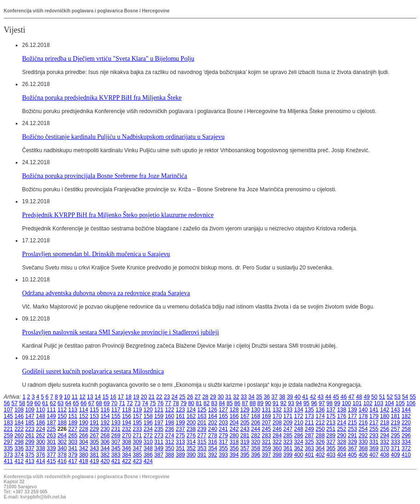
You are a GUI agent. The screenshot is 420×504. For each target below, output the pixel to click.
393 (224, 455)
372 (406, 448)
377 (52, 455)
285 (288, 435)
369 (374, 448)
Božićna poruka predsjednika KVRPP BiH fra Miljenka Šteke (102, 97)
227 (73, 429)
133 (288, 410)
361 (288, 448)
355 (224, 448)
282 (256, 435)
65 (76, 403)
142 (385, 410)
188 (62, 423)
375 (30, 455)
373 (8, 455)
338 (40, 448)
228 (84, 429)
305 (94, 442)
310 (148, 442)
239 (202, 429)
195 (138, 423)
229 (94, 429)
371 (396, 448)
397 (266, 455)
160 (170, 416)
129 (245, 410)
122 (170, 410)
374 (19, 455)
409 (396, 455)
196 (148, 423)
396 (256, 455)
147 (30, 416)
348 (148, 448)
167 (245, 416)
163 (202, 416)
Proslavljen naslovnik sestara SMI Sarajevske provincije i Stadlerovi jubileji (121, 332)
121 (159, 410)
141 (374, 410)
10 (67, 397)
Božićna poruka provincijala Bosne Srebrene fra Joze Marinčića (105, 176)
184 (19, 423)
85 (229, 403)
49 (366, 397)
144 (406, 410)
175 (331, 416)
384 (127, 455)
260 (19, 435)
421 (116, 461)
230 (105, 429)
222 (19, 429)
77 (168, 403)
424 (148, 461)
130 (256, 410)
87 (245, 403)
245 (266, 429)
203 (224, 423)
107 (8, 410)
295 (396, 435)
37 (274, 397)
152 (84, 416)
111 (52, 410)
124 (191, 410)
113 (73, 410)
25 (182, 397)
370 (385, 448)
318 (234, 442)
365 (331, 448)
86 (237, 403)
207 (266, 423)
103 (379, 403)
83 (214, 403)
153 (94, 416)
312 (170, 442)
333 (396, 442)
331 (374, 442)
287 (310, 435)
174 (320, 416)
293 (374, 435)
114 (84, 410)
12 (82, 397)
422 (127, 461)
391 (202, 455)
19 (136, 397)
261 (30, 435)
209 (288, 423)
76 (160, 403)
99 (337, 403)
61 (45, 403)
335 (8, 448)
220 (406, 423)
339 (52, 448)
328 (342, 442)
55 (413, 397)
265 (73, 435)
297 (8, 442)
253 (352, 429)
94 (299, 403)
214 (342, 423)
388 (170, 455)
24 (175, 397)
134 (299, 410)
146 (19, 416)
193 (116, 423)
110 (40, 410)
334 (406, 442)
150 (62, 416)
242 (234, 429)
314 (191, 442)
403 (331, 455)
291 (352, 435)
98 (330, 403)
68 (99, 403)
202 (213, 423)
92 (283, 403)
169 (266, 416)
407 (374, 455)
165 (224, 416)
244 (256, 429)
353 (202, 448)
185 (30, 423)
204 (234, 423)
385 (138, 455)
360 (277, 448)
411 (8, 461)
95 (306, 403)
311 (159, 442)
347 (138, 448)
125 (202, 410)
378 (62, 455)
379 (73, 455)
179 (374, 416)
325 (310, 442)
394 (234, 455)
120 (148, 410)
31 (228, 397)
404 (342, 455)
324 (299, 442)
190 (84, 423)
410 (406, 455)
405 (352, 455)
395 (245, 455)
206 (256, 423)
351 (180, 448)
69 (106, 403)
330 (363, 442)
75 (152, 403)
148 (40, 416)
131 (266, 410)
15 (106, 397)
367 (352, 448)
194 (127, 423)
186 (40, 423)
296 (406, 435)
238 (191, 429)
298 (19, 442)
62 (53, 403)
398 (277, 455)
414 (40, 461)
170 (277, 416)
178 (363, 416)
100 (346, 403)
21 (152, 397)
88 (253, 403)
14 (98, 397)
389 (180, 455)
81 (199, 403)
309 (138, 442)
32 (236, 397)
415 (52, 461)
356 (234, 448)
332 (385, 442)
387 (159, 455)
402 (320, 455)
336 (19, 448)
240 (213, 429)
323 (288, 442)
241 (224, 429)
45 (336, 397)
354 (213, 448)
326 (320, 442)
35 (259, 397)
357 (245, 448)
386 (148, 455)
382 (105, 455)
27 (198, 397)
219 (396, 423)
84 (222, 403)
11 (75, 397)
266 (84, 435)
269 (116, 435)
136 (320, 410)
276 (191, 435)
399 (288, 455)
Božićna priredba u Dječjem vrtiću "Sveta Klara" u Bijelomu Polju (108, 58)
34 (251, 397)
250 (320, 429)
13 (90, 397)
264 (62, 435)
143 (396, 410)
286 (299, 435)
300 (40, 442)
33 (244, 397)
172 (299, 416)
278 (213, 435)
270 (127, 435)
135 (310, 410)
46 (343, 397)
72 (129, 403)
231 (116, 429)
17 (121, 397)
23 (167, 397)
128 (234, 410)
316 (213, 442)
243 (245, 429)
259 (8, 435)
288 (320, 435)
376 (40, 455)
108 (19, 410)
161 (180, 416)
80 (191, 403)
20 (144, 397)
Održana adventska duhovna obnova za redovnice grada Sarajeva (106, 293)
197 (159, 423)
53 (397, 397)
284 (277, 435)
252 (342, 429)
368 (363, 448)
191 (94, 423)
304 (84, 442)
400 (299, 455)
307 (116, 442)
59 (30, 403)
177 (352, 416)
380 (84, 455)
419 (94, 461)
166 (234, 416)
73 (137, 403)
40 (297, 397)
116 (105, 410)
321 (266, 442)
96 (314, 403)
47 (351, 397)
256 (385, 429)
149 (52, 416)
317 (224, 442)
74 (145, 403)
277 (202, 435)
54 (405, 397)
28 (205, 397)
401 (310, 455)
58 (22, 403)
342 (84, 448)
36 (267, 397)
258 (406, 429)
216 (363, 423)
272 (148, 435)
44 (328, 397)
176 (342, 416)
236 (170, 429)
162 (191, 416)
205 (245, 423)
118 (127, 410)
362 (299, 448)
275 (180, 435)
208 (277, 423)
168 (256, 416)
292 (363, 435)
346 (127, 448)
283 (266, 435)
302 (62, 442)
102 (368, 403)
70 (114, 403)
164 (213, 416)
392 (213, 455)
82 (206, 403)
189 (73, 423)
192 (105, 423)
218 (385, 423)
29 (213, 397)
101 (357, 403)
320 (256, 442)
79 (183, 403)
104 (389, 403)
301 (52, 442)
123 (180, 410)
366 (342, 448)
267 (94, 435)
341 (73, 448)
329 (352, 442)
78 (175, 403)
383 (116, 455)
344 (105, 448)
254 (363, 429)
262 (40, 435)
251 (331, 429)
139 (352, 410)
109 (30, 410)
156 (127, 416)
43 (320, 397)
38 (282, 397)
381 (94, 455)
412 (19, 461)
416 (62, 461)
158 (148, 416)
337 (30, 448)
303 (73, 442)
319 (245, 442)
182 (406, 416)
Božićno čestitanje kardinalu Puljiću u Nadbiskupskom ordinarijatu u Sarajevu (123, 137)
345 (116, 448)
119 (138, 410)
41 (305, 397)
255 (374, 429)
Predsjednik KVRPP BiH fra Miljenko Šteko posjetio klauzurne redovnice (118, 215)
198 (170, 423)
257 (396, 429)
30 (221, 397)
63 (60, 403)
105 (400, 403)
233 (138, 429)
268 (105, 435)
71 (122, 403)
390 (191, 455)
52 (390, 397)
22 (159, 397)
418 (84, 461)
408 (385, 455)
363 (310, 448)
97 (322, 403)
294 (385, 435)
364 (320, 448)
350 (170, 448)
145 (8, 416)
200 (191, 423)
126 (213, 410)
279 (224, 435)
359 (266, 448)
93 (291, 403)
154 (105, 416)
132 (277, 410)
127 (224, 410)
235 (159, 429)
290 (342, 435)
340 (62, 448)
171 (288, 416)
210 (299, 423)
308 (127, 442)
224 (40, 429)
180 (385, 416)
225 (52, 429)
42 (313, 397)
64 (68, 403)
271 (138, 435)
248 (299, 429)
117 (116, 410)
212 (320, 423)
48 (359, 397)
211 (310, 423)
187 (52, 423)
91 (276, 403)
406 (363, 455)
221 (8, 429)
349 (159, 448)
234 (148, 429)
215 (352, 423)
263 (52, 435)
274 (170, 435)
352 (191, 448)
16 (113, 397)
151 (73, 416)
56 (7, 403)
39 (290, 397)
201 (202, 423)
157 (138, 416)
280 (234, 435)
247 (288, 429)
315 (202, 442)
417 (73, 461)
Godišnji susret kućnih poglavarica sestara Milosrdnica (93, 371)
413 (30, 461)
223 (30, 429)
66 (83, 403)
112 (62, 410)
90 (268, 403)
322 (277, 442)
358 (256, 448)
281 (245, 435)
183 (8, 423)
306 (105, 442)
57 (14, 403)
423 (138, 461)
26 (190, 397)
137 (331, 410)
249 (310, 429)
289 (331, 435)
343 (94, 448)
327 (331, 442)
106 (411, 403)
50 (374, 397)
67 (91, 403)
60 (37, 403)
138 (342, 410)
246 (277, 429)
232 (127, 429)
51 (382, 397)
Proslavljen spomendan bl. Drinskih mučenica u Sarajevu (96, 254)
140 (363, 410)
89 (260, 403)
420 (105, 461)
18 (129, 397)
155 (116, 416)
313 (180, 442)
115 (94, 410)
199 (180, 423)
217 (374, 423)
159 (159, 416)
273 (159, 435)
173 (310, 416)
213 (331, 423)
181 (396, 416)
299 (30, 442)
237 (180, 429)
